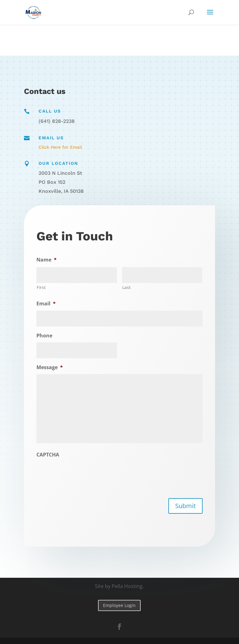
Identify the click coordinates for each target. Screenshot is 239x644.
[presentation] (85, 474)
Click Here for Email (60, 147)
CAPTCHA (49, 454)
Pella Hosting (127, 586)
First (43, 288)
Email (48, 304)
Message (51, 367)
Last (126, 287)
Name (48, 260)
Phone (46, 336)
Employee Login (119, 605)
